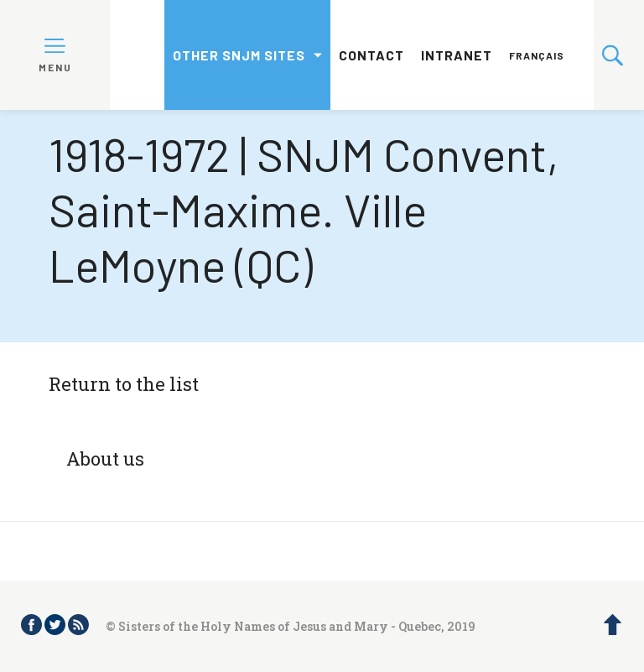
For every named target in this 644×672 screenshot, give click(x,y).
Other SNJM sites (239, 55)
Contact (371, 55)
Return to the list (124, 384)
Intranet (457, 55)
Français (537, 55)
